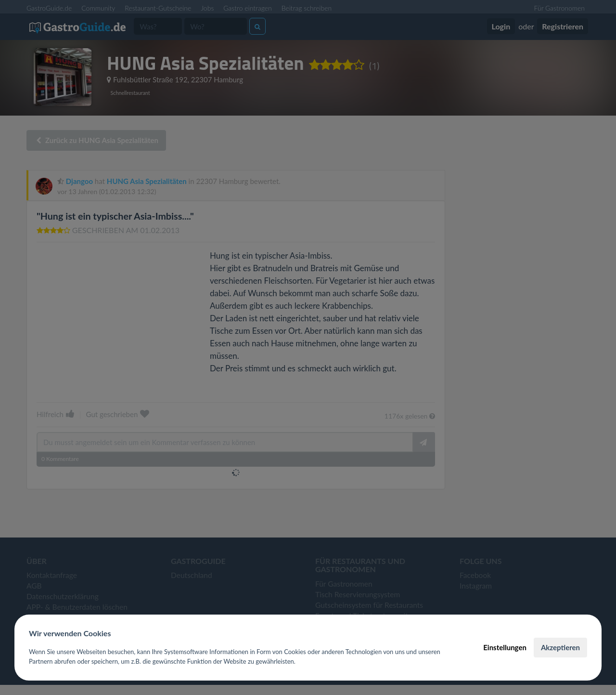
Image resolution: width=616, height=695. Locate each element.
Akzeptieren (560, 647)
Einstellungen (505, 647)
